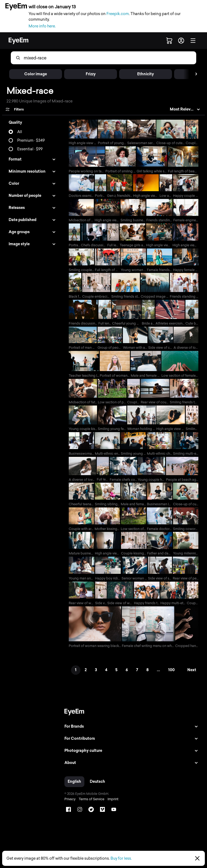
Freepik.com (118, 14)
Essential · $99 (30, 149)
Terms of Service (90, 805)
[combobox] (110, 58)
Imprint (111, 805)
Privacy (68, 805)
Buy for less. (121, 858)
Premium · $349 (31, 140)
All (20, 132)
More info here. (42, 26)
